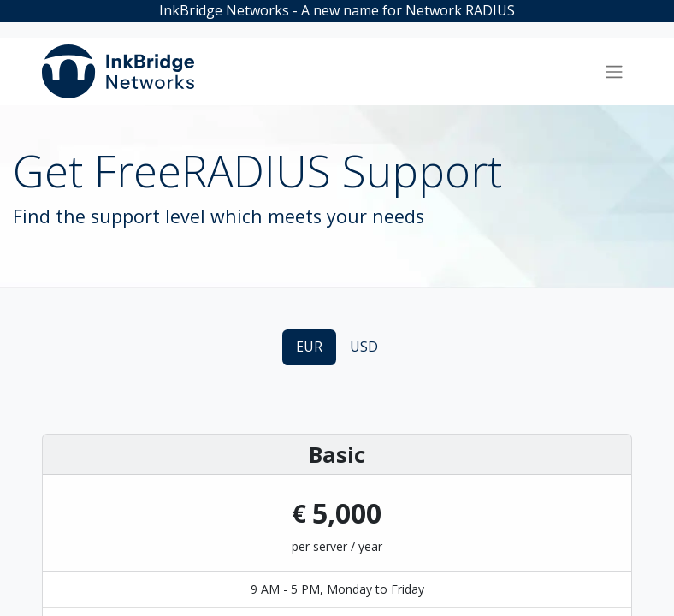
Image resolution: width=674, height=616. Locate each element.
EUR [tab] (309, 346)
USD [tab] (364, 346)
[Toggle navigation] (614, 72)
